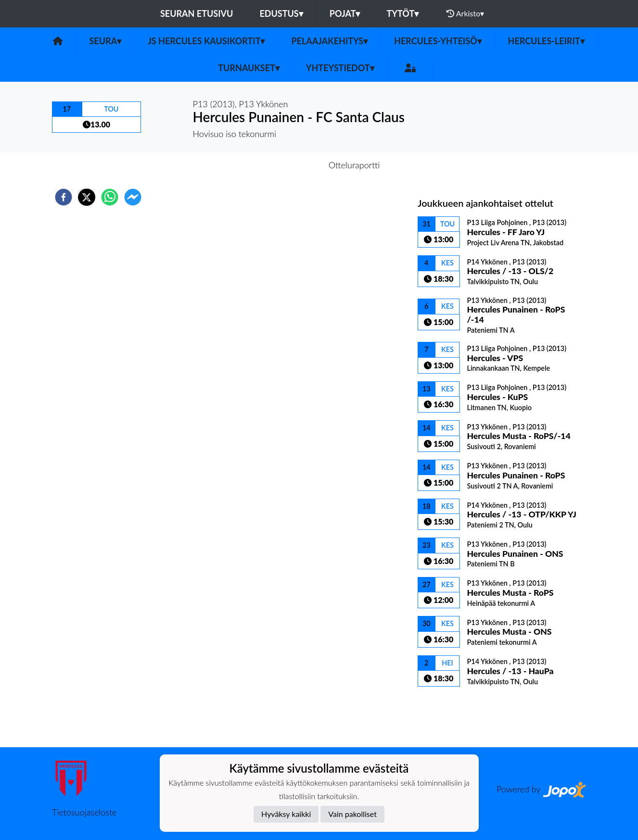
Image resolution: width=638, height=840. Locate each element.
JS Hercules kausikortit (206, 41)
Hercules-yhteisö (438, 41)
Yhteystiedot (340, 68)
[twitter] (87, 197)
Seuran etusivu (197, 13)
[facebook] (64, 197)
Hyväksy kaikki (286, 814)
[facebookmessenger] (133, 197)
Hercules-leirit (546, 41)
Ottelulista (449, 715)
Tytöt (402, 13)
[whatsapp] (110, 197)
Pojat (345, 13)
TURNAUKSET (249, 68)
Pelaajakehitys (329, 41)
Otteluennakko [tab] (286, 165)
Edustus (281, 13)
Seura (105, 41)
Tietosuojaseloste (84, 812)
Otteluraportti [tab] (354, 165)
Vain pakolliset (352, 814)
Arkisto (465, 13)
